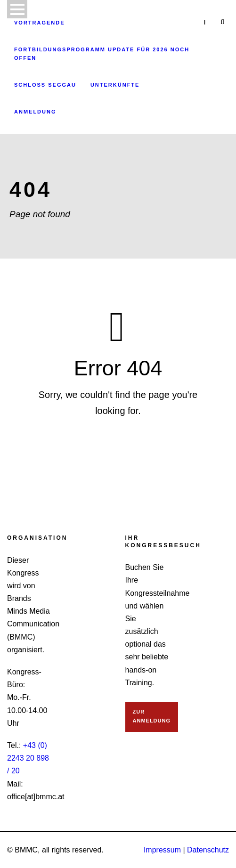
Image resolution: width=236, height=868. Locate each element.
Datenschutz (208, 850)
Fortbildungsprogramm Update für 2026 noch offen (102, 54)
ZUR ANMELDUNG (152, 716)
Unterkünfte (115, 85)
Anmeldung (35, 112)
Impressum (162, 850)
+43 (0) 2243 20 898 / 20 (28, 758)
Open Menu (17, 9)
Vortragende (40, 23)
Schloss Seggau (45, 85)
